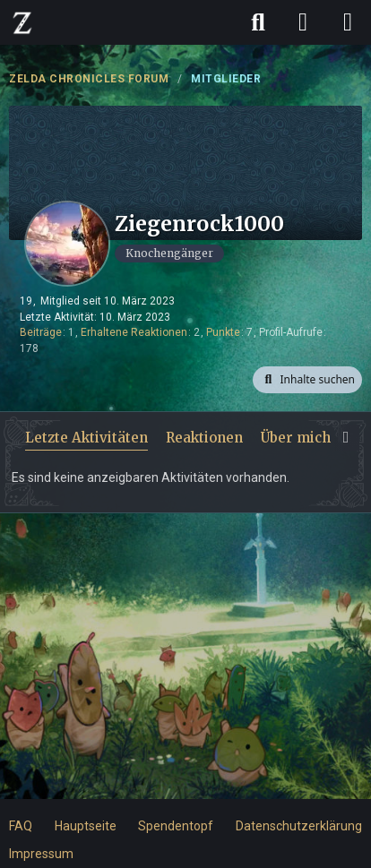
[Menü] (348, 22)
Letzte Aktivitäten (86, 438)
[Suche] (258, 22)
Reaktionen (204, 438)
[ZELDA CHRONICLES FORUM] (22, 22)
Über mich (296, 438)
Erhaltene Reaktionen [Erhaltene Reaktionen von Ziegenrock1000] (134, 332)
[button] (307, 380)
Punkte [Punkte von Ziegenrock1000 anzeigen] (223, 332)
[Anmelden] (303, 22)
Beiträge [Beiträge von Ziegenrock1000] (41, 332)
